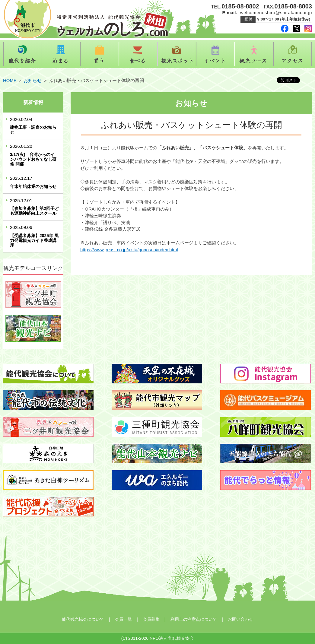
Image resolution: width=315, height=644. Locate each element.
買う (100, 54)
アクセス (293, 54)
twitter (296, 29)
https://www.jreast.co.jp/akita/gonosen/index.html (129, 250)
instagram (308, 29)
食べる (138, 54)
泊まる (61, 54)
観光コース (254, 54)
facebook (285, 29)
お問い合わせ (240, 619)
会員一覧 (123, 619)
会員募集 (151, 619)
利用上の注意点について (194, 619)
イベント (215, 54)
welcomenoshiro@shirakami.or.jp (276, 13)
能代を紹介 (22, 54)
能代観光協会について (83, 619)
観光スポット (177, 54)
